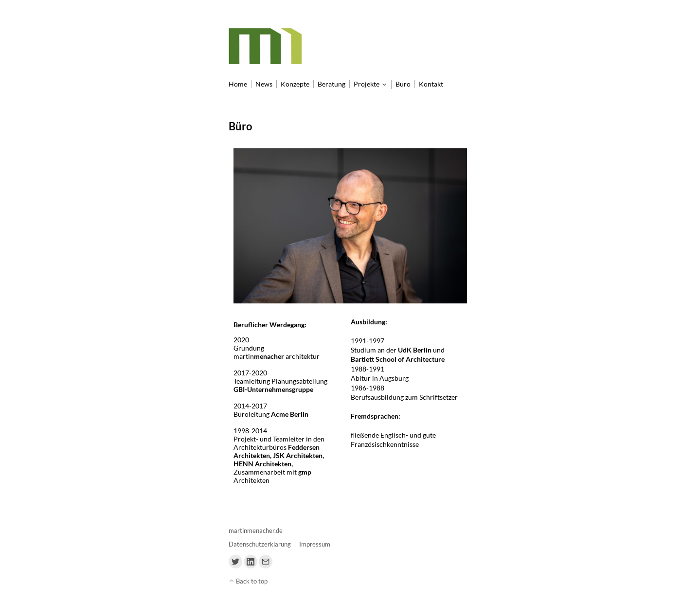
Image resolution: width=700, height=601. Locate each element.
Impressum (315, 544)
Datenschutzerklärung (260, 544)
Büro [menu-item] (403, 84)
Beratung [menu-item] (332, 84)
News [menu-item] (264, 84)
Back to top (248, 581)
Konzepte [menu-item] (295, 84)
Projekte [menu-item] (367, 84)
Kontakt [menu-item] (431, 84)
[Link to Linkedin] (251, 562)
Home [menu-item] (238, 84)
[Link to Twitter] (235, 562)
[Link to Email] (266, 562)
